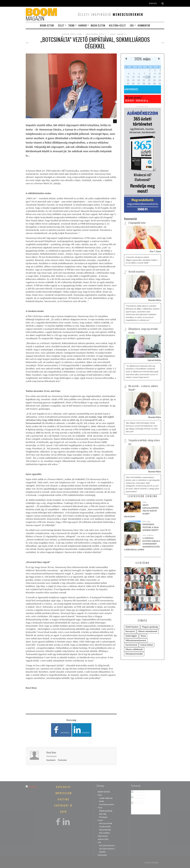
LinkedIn (81, 730)
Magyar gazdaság (150, 627)
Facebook (61, 730)
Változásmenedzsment (136, 640)
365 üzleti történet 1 (134, 97)
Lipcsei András (154, 360)
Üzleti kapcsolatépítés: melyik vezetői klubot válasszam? (142, 511)
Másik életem (98, 25)
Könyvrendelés (131, 89)
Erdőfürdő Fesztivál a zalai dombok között (151, 527)
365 (132, 25)
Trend (71, 25)
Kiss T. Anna (155, 251)
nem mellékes (148, 535)
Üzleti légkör (131, 636)
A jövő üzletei (147, 645)
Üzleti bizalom (132, 627)
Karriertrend (131, 645)
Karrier (83, 25)
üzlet (102, 34)
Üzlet (61, 25)
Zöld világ (146, 522)
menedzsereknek (128, 14)
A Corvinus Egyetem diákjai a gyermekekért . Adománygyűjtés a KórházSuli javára (142, 544)
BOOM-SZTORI (47, 25)
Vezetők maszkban (137, 272)
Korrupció (130, 631)
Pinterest (62, 760)
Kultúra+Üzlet (117, 25)
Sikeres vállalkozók (134, 649)
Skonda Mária (155, 300)
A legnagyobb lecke (137, 223)
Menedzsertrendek (134, 654)
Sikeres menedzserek (148, 631)
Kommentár (144, 25)
